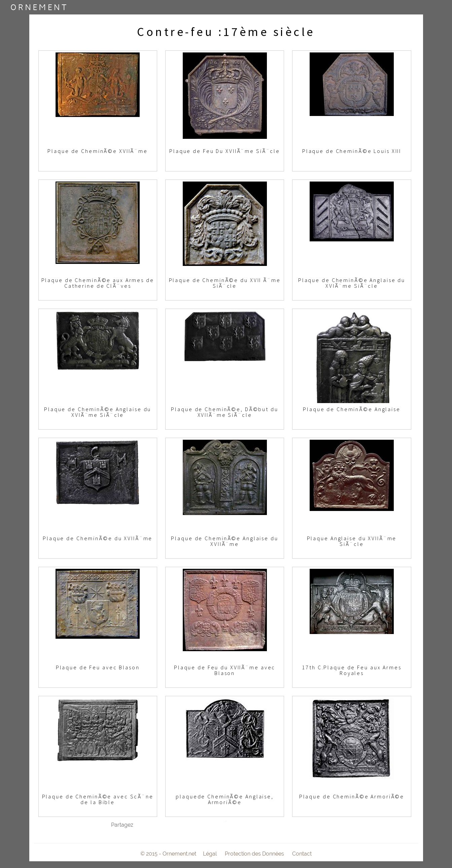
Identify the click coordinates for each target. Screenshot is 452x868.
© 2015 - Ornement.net (168, 854)
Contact (302, 854)
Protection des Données (254, 854)
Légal (210, 854)
